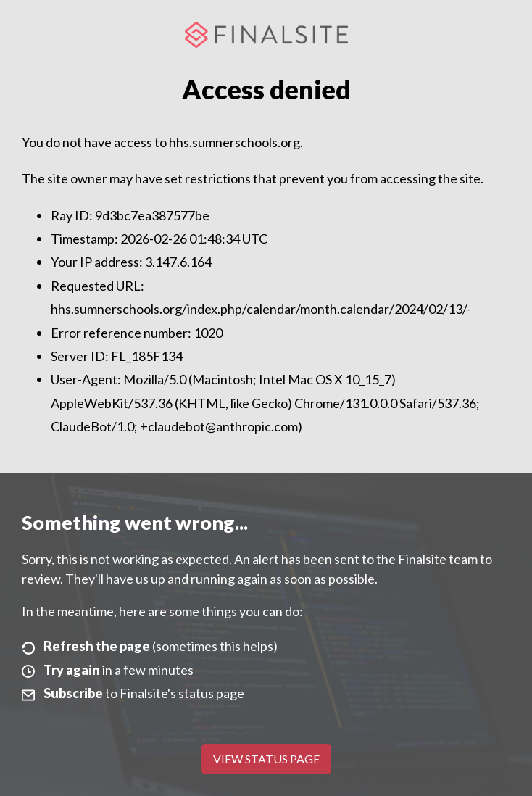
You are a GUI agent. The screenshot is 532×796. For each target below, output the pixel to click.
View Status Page (266, 759)
